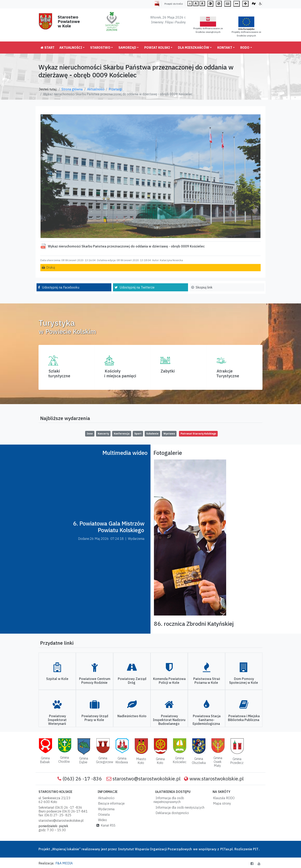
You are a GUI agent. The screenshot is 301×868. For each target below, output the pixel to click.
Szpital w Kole (57, 679)
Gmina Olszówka (199, 761)
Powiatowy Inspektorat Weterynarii (57, 720)
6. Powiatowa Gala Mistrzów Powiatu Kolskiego (109, 527)
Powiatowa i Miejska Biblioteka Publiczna (244, 718)
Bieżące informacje (111, 803)
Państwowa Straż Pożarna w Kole (207, 681)
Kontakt (225, 48)
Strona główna (72, 89)
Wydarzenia (106, 809)
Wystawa (169, 434)
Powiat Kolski (157, 48)
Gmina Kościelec (180, 760)
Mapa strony (221, 803)
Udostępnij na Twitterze (137, 287)
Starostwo (100, 48)
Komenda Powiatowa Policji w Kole (169, 681)
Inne (90, 434)
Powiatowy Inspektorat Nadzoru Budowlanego (169, 720)
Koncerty (103, 434)
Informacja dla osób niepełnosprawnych (169, 800)
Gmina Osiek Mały (218, 762)
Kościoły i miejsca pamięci (120, 373)
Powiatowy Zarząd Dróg (132, 681)
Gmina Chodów (64, 759)
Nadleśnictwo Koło (132, 716)
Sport (138, 434)
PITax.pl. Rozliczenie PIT (239, 849)
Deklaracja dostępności (171, 813)
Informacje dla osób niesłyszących (179, 807)
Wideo (102, 820)
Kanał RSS (106, 825)
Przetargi (115, 89)
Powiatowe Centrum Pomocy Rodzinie (95, 681)
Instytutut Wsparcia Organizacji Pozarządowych (155, 849)
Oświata (103, 814)
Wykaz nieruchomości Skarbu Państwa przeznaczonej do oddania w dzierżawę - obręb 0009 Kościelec (126, 246)
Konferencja (122, 434)
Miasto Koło (141, 761)
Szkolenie (152, 434)
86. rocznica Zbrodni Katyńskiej (194, 624)
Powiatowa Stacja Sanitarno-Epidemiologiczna (207, 720)
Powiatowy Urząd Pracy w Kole (95, 718)
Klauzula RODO (223, 798)
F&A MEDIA (64, 863)
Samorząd (127, 48)
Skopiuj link (204, 287)
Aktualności (71, 48)
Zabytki (168, 371)
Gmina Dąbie (84, 760)
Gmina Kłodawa (122, 760)
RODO (245, 48)
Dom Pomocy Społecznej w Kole (244, 681)
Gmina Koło (160, 761)
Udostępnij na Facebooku (61, 287)
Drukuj (51, 267)
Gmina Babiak (45, 760)
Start (48, 48)
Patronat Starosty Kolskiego (198, 434)
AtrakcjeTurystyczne (228, 373)
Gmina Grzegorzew (105, 760)
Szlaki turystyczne (59, 373)
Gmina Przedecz (237, 761)
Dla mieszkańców (194, 48)
